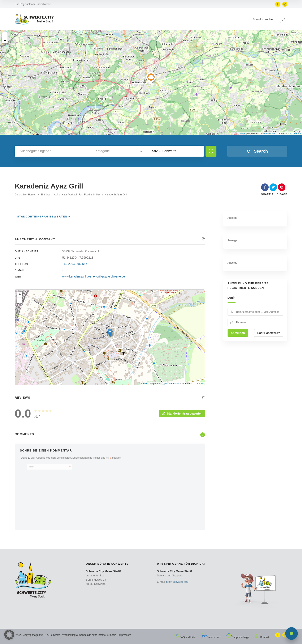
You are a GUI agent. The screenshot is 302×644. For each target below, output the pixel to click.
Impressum (125, 635)
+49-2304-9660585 (75, 264)
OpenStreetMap (268, 134)
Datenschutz (211, 637)
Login (232, 298)
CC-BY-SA (295, 134)
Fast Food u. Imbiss (89, 195)
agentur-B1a (41, 635)
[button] (284, 19)
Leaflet (242, 134)
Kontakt (262, 637)
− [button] (5, 41)
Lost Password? (269, 333)
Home (31, 195)
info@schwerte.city (177, 582)
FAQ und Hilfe (185, 637)
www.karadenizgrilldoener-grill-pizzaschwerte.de (94, 276)
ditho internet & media (104, 635)
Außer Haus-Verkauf (65, 195)
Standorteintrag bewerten (42, 217)
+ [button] (5, 35)
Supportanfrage (238, 637)
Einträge (45, 195)
